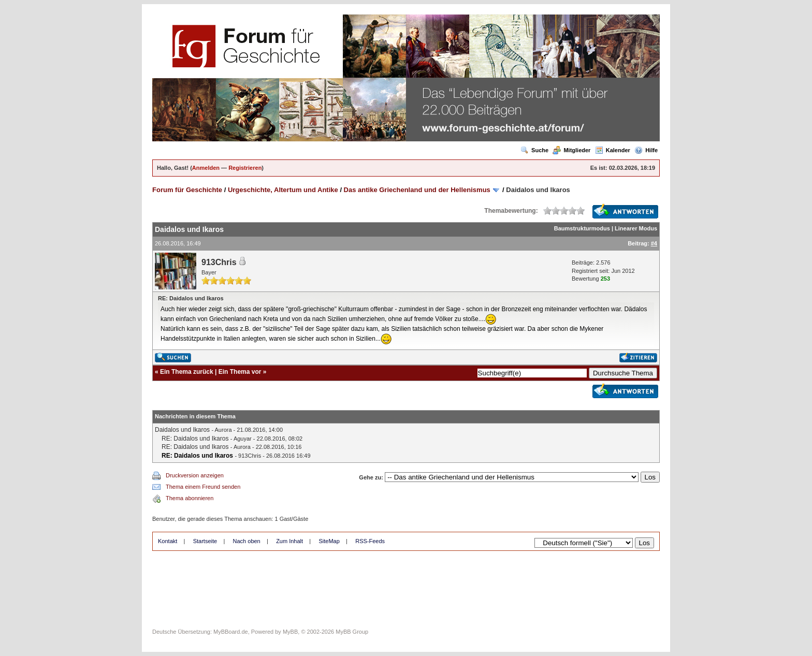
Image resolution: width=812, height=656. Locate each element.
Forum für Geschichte (187, 190)
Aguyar (243, 439)
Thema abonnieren (190, 498)
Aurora (223, 430)
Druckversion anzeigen (195, 475)
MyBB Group (352, 632)
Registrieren (245, 168)
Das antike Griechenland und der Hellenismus (417, 190)
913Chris (219, 262)
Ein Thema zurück (187, 372)
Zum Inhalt (289, 541)
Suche (534, 150)
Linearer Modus (636, 228)
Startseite (205, 541)
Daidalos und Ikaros (182, 430)
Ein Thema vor (240, 372)
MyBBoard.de (231, 632)
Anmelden (206, 168)
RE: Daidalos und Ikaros (195, 439)
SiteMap (329, 541)
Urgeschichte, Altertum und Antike (283, 190)
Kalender (613, 150)
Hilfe (646, 150)
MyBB (290, 632)
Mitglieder (571, 150)
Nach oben (247, 541)
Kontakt (168, 541)
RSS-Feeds (370, 541)
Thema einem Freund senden (203, 487)
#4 (654, 243)
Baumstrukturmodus (582, 228)
